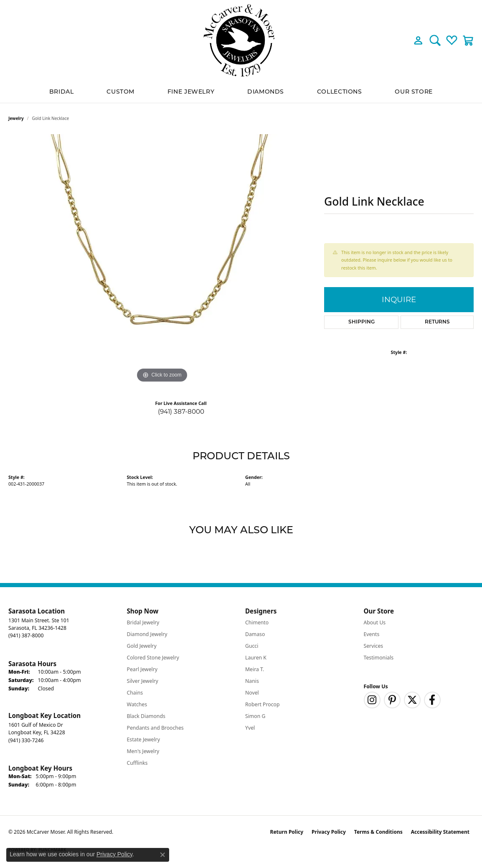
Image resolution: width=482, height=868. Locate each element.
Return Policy (287, 832)
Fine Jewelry (191, 92)
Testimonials (379, 658)
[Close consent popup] (162, 855)
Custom (120, 92)
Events (372, 634)
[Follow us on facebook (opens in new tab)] (432, 700)
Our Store (414, 92)
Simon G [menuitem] (255, 716)
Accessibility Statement (440, 832)
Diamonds (266, 92)
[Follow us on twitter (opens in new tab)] (412, 700)
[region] (162, 260)
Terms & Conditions (378, 832)
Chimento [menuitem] (257, 622)
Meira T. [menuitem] (255, 669)
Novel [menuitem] (252, 693)
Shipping (361, 322)
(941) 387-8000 (181, 411)
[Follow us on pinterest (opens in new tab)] (392, 700)
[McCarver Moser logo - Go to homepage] (241, 40)
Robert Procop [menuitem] (263, 704)
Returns (437, 322)
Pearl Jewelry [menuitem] (142, 669)
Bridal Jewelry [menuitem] (143, 622)
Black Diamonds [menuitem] (146, 716)
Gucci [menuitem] (252, 646)
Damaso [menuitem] (255, 634)
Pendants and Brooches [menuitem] (155, 728)
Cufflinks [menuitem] (137, 763)
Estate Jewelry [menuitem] (143, 739)
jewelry (16, 118)
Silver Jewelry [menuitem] (143, 681)
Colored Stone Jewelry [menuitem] (153, 658)
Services (374, 646)
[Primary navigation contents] (241, 92)
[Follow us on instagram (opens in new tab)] (372, 700)
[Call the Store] (26, 635)
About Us (375, 622)
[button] (418, 40)
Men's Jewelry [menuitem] (143, 751)
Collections (340, 92)
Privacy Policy (329, 832)
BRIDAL (62, 92)
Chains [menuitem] (135, 693)
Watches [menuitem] (137, 704)
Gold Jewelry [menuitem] (142, 646)
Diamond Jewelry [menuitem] (147, 634)
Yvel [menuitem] (250, 728)
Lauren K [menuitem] (256, 658)
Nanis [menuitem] (252, 681)
